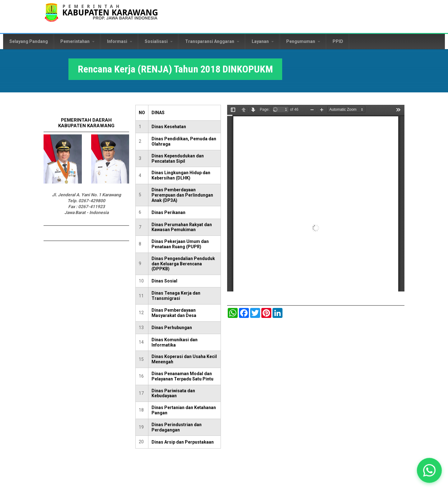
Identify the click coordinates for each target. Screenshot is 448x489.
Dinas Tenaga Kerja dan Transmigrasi (176, 296)
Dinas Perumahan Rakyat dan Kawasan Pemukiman (182, 227)
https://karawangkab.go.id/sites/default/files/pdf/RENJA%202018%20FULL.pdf (316, 198)
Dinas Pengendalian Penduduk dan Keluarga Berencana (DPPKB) (183, 264)
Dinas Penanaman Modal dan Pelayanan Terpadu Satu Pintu (182, 376)
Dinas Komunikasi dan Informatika (175, 342)
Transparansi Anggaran (212, 41)
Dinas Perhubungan (172, 328)
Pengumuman (303, 41)
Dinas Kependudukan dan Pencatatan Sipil (178, 158)
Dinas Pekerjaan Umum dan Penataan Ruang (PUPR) (180, 244)
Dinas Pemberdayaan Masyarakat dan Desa (174, 313)
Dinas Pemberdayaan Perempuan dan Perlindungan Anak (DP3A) (182, 195)
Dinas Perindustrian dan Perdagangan (177, 427)
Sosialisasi (159, 41)
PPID (338, 41)
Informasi (120, 41)
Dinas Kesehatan (169, 127)
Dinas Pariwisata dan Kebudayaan (173, 393)
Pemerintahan (77, 41)
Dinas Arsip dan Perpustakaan (183, 442)
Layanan (263, 41)
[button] (429, 470)
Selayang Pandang (29, 41)
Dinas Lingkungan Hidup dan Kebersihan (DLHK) (181, 175)
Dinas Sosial (164, 281)
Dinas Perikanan (168, 212)
